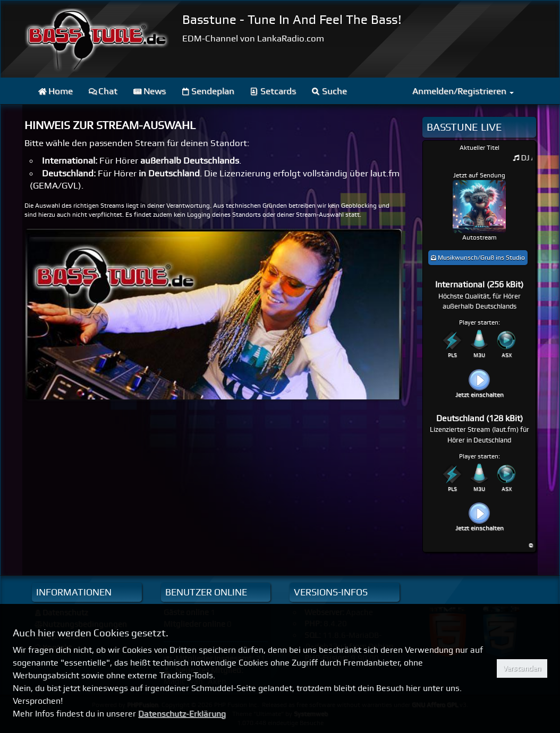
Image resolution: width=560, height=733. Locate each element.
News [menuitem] (150, 91)
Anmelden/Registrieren (463, 91)
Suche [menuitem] (329, 91)
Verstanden (522, 668)
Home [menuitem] (56, 91)
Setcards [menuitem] (273, 91)
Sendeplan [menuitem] (208, 91)
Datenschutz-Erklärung (182, 714)
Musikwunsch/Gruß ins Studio (478, 258)
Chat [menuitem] (103, 91)
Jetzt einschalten (480, 395)
